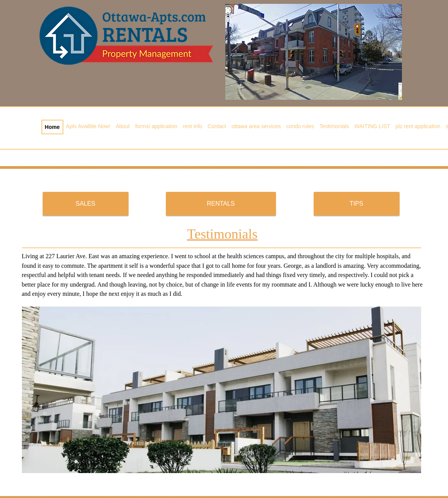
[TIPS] (357, 204)
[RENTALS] (221, 204)
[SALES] (86, 204)
